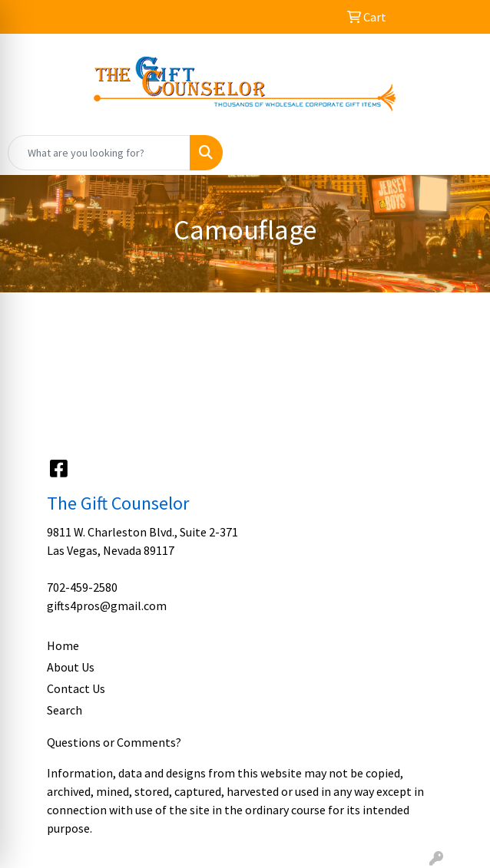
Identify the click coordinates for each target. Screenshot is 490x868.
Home (63, 645)
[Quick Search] (99, 153)
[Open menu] (459, 153)
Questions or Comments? (114, 742)
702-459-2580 (82, 587)
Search (65, 710)
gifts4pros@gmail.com (107, 606)
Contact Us (76, 688)
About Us (71, 667)
